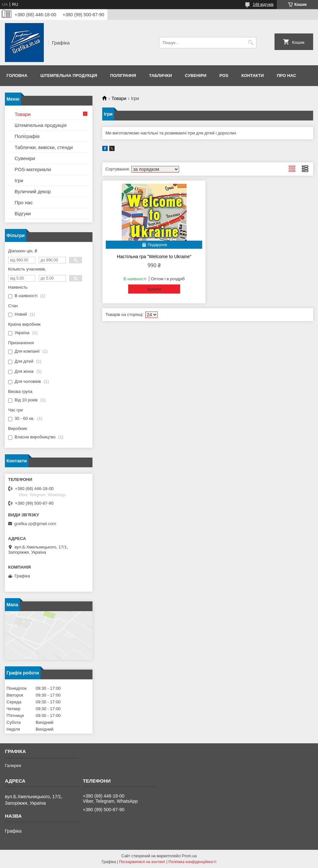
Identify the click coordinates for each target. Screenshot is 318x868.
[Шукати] (251, 43)
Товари (119, 98)
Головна (17, 75)
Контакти (253, 75)
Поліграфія (123, 75)
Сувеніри (196, 75)
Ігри (19, 180)
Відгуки (23, 214)
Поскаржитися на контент (142, 862)
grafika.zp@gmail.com (35, 524)
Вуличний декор (33, 191)
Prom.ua (189, 856)
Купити (154, 289)
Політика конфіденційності (192, 862)
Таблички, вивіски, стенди (44, 147)
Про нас (286, 75)
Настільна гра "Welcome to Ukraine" (154, 257)
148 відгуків (263, 5)
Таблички (160, 75)
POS (224, 75)
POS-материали (33, 169)
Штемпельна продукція (69, 75)
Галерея (13, 766)
